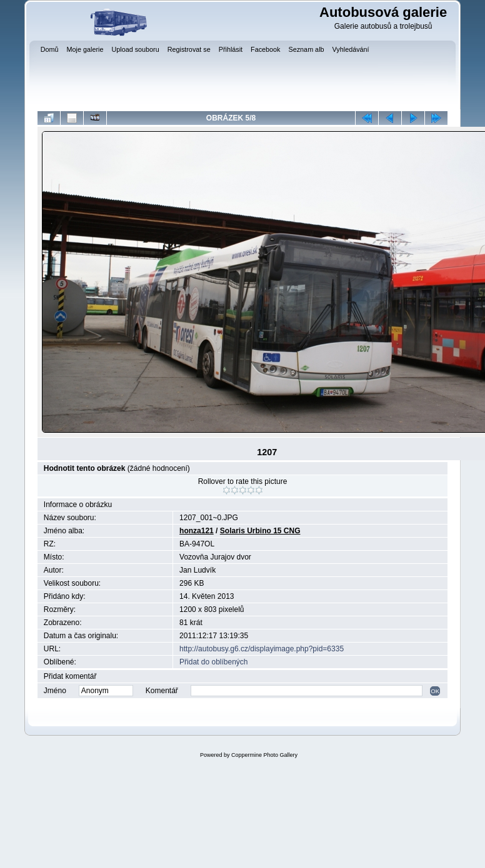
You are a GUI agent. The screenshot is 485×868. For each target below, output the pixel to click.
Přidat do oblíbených (213, 662)
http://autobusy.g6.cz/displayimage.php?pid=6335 (262, 649)
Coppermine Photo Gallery (264, 755)
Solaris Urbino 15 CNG (260, 531)
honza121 (197, 531)
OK (435, 691)
